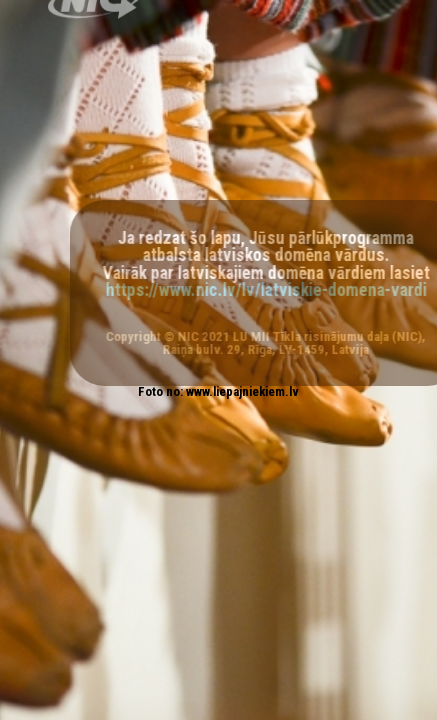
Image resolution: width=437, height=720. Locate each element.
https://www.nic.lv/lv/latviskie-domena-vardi (270, 290)
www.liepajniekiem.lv (242, 391)
